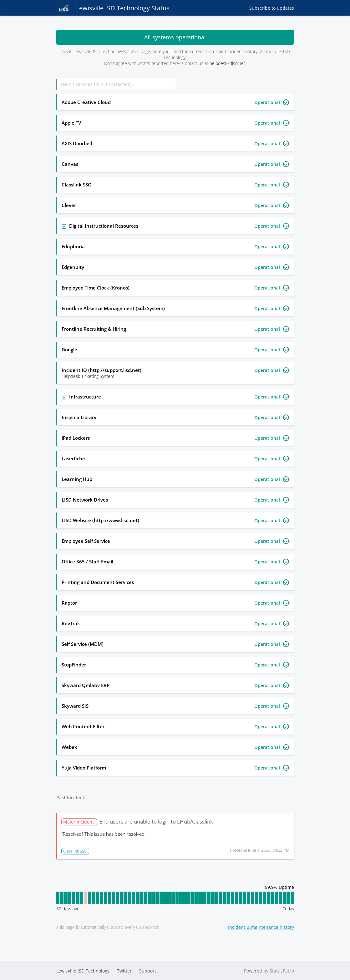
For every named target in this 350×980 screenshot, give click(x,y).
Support (148, 971)
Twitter (124, 971)
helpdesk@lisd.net (227, 63)
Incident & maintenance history (261, 927)
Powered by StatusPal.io (269, 971)
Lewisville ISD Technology (83, 971)
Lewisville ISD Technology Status (113, 8)
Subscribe (272, 8)
